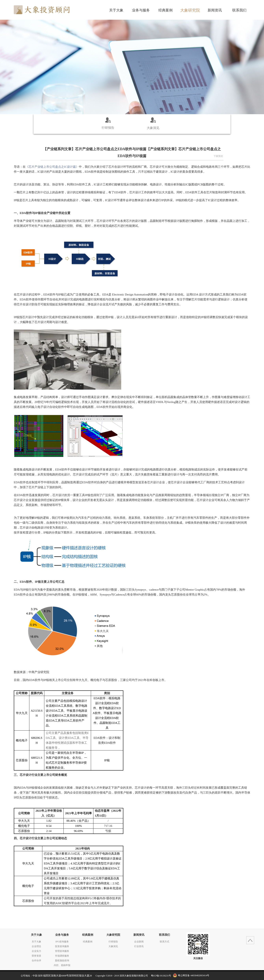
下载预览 (218, 156)
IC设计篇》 (52, 167)
